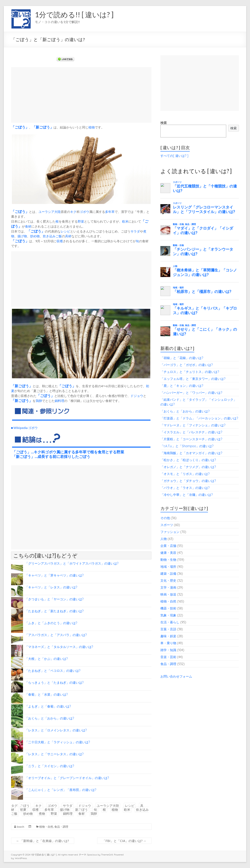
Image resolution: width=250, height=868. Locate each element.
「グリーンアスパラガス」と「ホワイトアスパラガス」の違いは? (72, 563)
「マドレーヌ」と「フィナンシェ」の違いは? (193, 425)
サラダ (135, 231)
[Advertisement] (81, 95)
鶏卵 (39, 401)
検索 (164, 123)
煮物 (42, 814)
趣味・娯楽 (168, 636)
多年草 (110, 212)
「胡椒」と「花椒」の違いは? (182, 358)
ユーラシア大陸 (50, 212)
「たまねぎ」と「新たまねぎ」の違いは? (54, 611)
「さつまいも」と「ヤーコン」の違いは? (54, 599)
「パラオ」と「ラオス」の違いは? (185, 488)
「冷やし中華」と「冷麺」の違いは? (187, 495)
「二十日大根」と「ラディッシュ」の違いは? (57, 742)
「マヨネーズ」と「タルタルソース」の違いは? (59, 647)
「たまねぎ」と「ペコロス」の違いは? (53, 671)
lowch (21, 827)
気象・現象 (168, 615)
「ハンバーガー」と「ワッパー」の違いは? (191, 393)
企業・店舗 (168, 546)
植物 (92, 127)
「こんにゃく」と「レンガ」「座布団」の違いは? (61, 790)
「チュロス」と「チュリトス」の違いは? (190, 372)
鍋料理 (59, 401)
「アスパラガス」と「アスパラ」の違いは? (56, 635)
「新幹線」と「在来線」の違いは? (43, 841)
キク (73, 212)
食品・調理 (61, 827)
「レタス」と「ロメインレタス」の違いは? (56, 730)
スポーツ (167, 525)
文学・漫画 (168, 587)
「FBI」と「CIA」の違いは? (124, 841)
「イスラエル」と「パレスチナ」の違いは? (191, 432)
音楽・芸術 (168, 657)
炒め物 (35, 236)
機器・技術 (168, 608)
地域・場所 (168, 567)
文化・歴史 (168, 580)
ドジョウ (137, 396)
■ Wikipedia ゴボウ (24, 428)
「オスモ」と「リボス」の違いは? (185, 474)
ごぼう (20, 127)
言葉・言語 (168, 629)
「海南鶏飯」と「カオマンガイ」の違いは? (191, 453)
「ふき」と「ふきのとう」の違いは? (51, 623)
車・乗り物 (168, 643)
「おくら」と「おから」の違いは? (50, 718)
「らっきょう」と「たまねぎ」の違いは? (54, 683)
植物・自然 (46, 827)
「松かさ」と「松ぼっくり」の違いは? (188, 460)
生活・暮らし (170, 622)
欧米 (125, 221)
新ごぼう (43, 127)
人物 (164, 539)
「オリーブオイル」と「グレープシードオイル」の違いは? (67, 778)
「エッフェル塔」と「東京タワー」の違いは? (193, 379)
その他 (165, 518)
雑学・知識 (168, 650)
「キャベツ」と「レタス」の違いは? (51, 587)
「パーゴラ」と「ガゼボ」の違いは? (187, 365)
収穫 (60, 241)
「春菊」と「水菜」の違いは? (46, 694)
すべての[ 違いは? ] (174, 156)
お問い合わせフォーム (176, 676)
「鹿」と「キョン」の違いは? (182, 386)
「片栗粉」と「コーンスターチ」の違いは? (191, 439)
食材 (28, 226)
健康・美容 (168, 553)
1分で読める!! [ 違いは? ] (74, 14)
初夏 (23, 810)
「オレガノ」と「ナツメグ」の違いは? (188, 467)
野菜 (81, 221)
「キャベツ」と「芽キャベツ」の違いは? (54, 575)
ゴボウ (84, 212)
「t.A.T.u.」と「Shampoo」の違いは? (187, 446)
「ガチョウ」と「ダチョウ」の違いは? (188, 481)
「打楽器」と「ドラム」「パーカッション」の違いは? (199, 418)
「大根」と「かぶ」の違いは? (46, 659)
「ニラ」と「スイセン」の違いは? (50, 766)
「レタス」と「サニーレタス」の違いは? (54, 754)
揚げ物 (22, 236)
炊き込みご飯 (52, 236)
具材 (68, 236)
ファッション (170, 532)
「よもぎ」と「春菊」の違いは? (48, 706)
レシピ (65, 231)
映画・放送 (168, 594)
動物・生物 (168, 560)
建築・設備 (168, 574)
